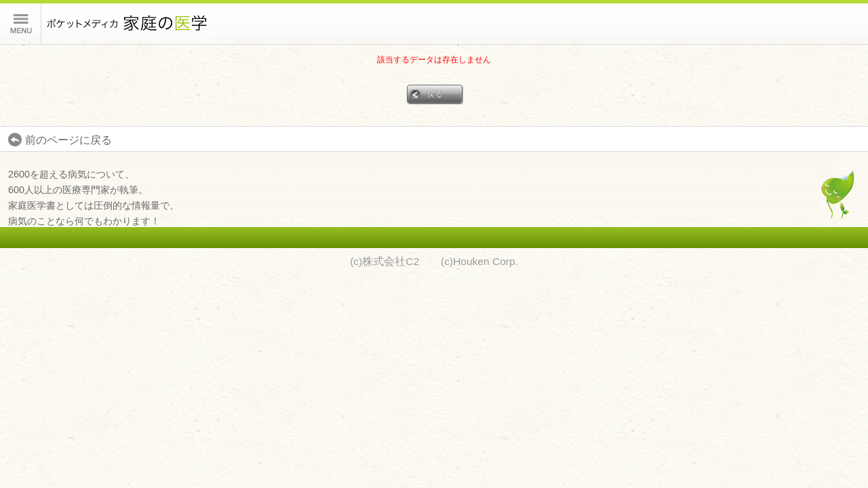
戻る (435, 94)
